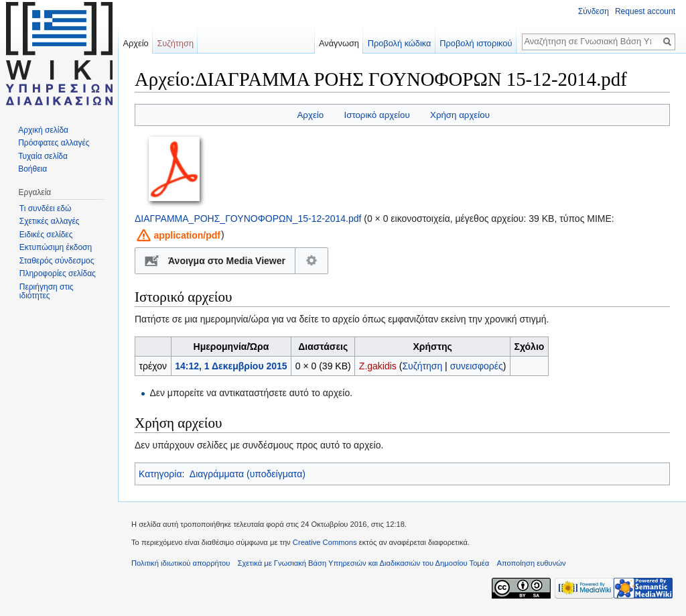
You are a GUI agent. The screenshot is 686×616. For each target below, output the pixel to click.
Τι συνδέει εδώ (46, 208)
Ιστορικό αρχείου (376, 115)
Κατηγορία (160, 474)
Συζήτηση (422, 366)
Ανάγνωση (339, 43)
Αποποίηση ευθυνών (531, 563)
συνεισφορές (477, 366)
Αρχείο (310, 115)
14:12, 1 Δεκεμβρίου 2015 (231, 366)
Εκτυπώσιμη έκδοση (56, 247)
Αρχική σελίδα (43, 130)
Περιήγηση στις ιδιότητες (47, 292)
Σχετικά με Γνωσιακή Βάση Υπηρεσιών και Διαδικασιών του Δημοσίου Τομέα (364, 563)
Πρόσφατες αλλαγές (54, 143)
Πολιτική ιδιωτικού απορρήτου (181, 563)
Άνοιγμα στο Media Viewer (227, 261)
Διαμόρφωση (312, 261)
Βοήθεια (32, 169)
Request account (645, 11)
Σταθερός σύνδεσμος (57, 261)
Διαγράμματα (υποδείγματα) (248, 474)
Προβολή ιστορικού (476, 43)
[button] (178, 235)
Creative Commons (325, 542)
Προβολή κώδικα (400, 43)
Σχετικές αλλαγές (50, 221)
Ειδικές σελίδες (46, 235)
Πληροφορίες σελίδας (58, 273)
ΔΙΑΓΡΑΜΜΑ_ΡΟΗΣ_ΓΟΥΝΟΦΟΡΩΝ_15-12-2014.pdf (248, 219)
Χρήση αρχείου (460, 115)
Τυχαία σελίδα (43, 156)
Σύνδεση (594, 11)
